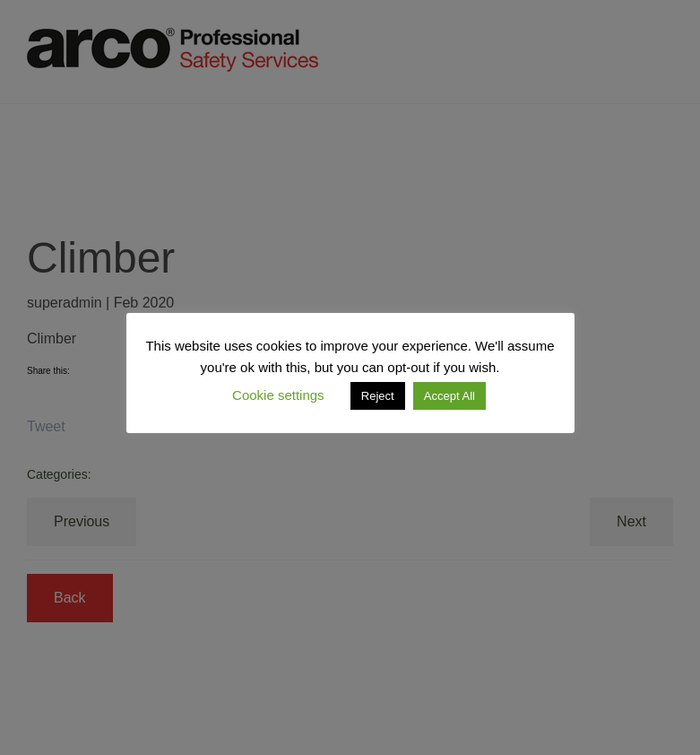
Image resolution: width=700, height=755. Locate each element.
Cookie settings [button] (278, 395)
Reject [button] (378, 396)
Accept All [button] (449, 396)
